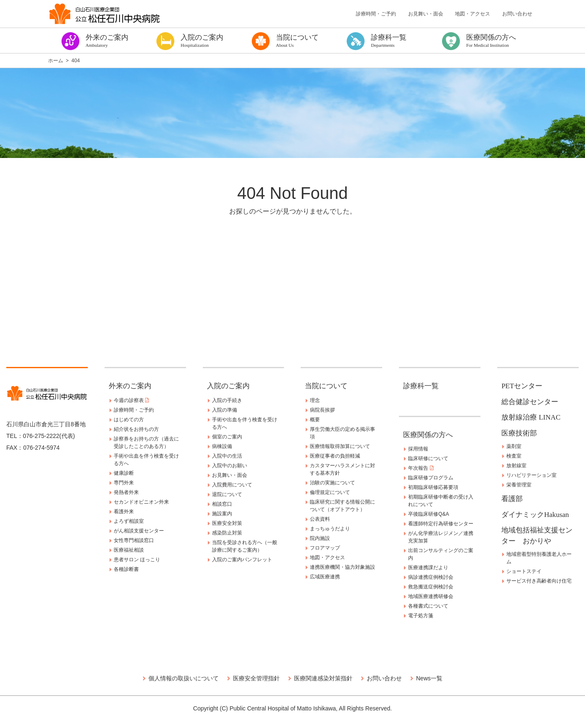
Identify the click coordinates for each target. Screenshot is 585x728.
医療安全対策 (227, 523)
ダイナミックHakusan (535, 515)
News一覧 (429, 678)
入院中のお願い (230, 466)
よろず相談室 (129, 521)
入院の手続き (227, 400)
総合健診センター (530, 402)
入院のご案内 (228, 386)
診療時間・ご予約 (376, 14)
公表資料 (320, 519)
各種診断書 (126, 569)
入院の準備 (225, 410)
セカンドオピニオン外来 (141, 502)
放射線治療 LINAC (531, 417)
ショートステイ (524, 571)
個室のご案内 (227, 437)
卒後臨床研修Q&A (428, 514)
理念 (315, 400)
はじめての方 (129, 420)
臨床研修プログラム (431, 478)
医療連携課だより (428, 568)
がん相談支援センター (139, 531)
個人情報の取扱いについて (184, 678)
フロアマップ (325, 548)
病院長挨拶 (322, 410)
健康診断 (124, 473)
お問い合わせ (517, 14)
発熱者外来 (126, 492)
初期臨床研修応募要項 (433, 487)
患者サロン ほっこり (137, 560)
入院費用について (232, 485)
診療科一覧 (421, 386)
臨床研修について (428, 458)
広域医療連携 (325, 577)
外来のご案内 (130, 386)
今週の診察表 (131, 400)
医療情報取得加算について (340, 446)
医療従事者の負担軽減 (335, 456)
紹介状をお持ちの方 (136, 429)
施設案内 (222, 514)
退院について (227, 494)
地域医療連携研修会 (431, 596)
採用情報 (418, 449)
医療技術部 (519, 433)
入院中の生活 (227, 456)
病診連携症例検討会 (431, 577)
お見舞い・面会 (426, 14)
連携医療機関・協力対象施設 (342, 567)
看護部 (512, 499)
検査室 (514, 456)
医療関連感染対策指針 (323, 678)
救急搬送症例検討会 (431, 587)
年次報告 (421, 468)
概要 (315, 420)
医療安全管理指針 (256, 678)
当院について (326, 386)
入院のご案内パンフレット (242, 560)
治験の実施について (332, 483)
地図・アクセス (473, 14)
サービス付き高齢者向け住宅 (539, 581)
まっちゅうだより (330, 529)
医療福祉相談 (129, 550)
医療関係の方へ (428, 435)
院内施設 (320, 538)
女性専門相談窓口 (134, 540)
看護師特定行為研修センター (441, 524)
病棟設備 (222, 446)
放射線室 (516, 466)
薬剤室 (514, 446)
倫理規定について (330, 492)
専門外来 (124, 483)
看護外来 (124, 512)
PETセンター (522, 386)
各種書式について (428, 606)
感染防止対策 (227, 533)
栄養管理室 (519, 485)
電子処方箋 (421, 616)
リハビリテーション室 (531, 475)
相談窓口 (222, 504)
